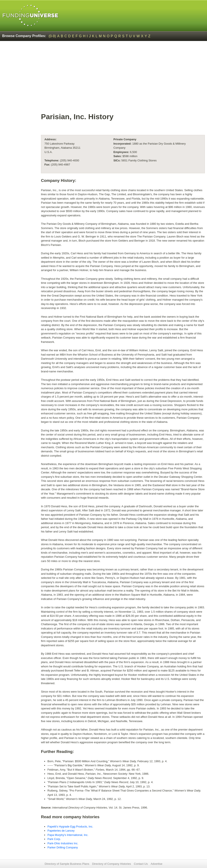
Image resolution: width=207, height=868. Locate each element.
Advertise (157, 864)
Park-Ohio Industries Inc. (63, 843)
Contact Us (141, 864)
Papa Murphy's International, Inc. (68, 835)
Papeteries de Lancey (61, 831)
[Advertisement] (123, 79)
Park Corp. (54, 839)
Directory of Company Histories (111, 864)
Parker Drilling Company (63, 847)
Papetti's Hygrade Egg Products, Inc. (70, 827)
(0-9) (52, 36)
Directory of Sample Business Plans (67, 864)
